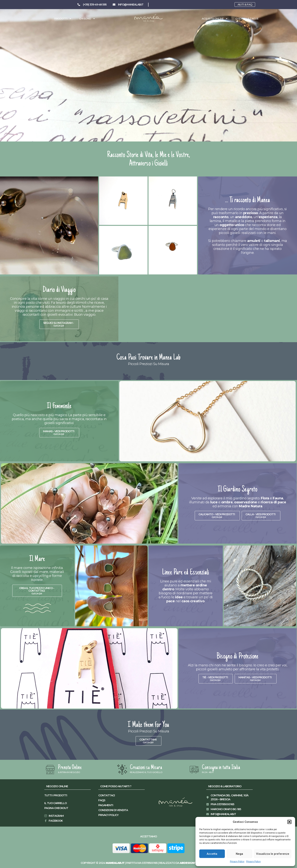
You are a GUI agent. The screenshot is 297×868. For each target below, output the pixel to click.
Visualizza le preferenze (273, 854)
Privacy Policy (237, 862)
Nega (239, 854)
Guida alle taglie (247, 19)
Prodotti (63, 19)
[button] (289, 822)
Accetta (212, 854)
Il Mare (37, 559)
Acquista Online (215, 19)
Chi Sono (87, 19)
